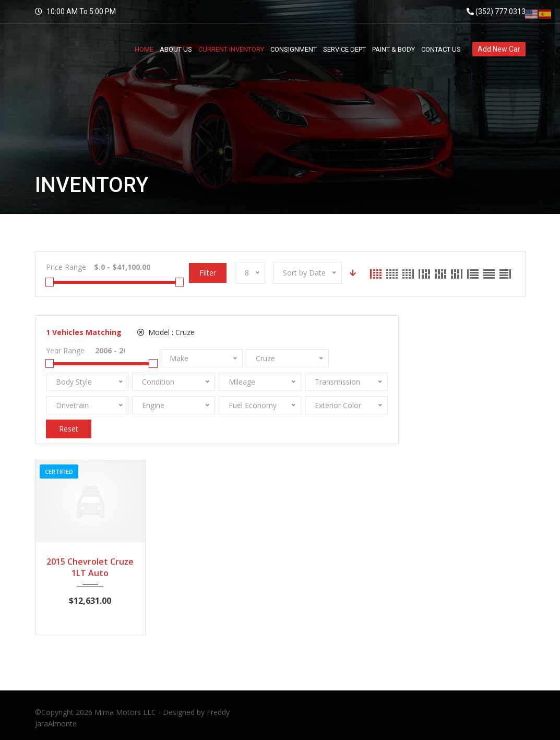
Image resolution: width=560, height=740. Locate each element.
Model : (166, 332)
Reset (69, 429)
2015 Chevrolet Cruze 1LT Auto (90, 567)
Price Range (66, 267)
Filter (208, 273)
